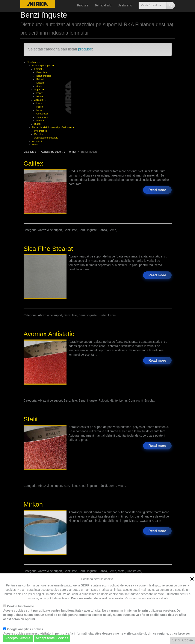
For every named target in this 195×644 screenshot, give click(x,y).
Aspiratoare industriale (46, 138)
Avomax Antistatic (49, 334)
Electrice (39, 134)
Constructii (42, 114)
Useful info (125, 5)
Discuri (40, 83)
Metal (39, 110)
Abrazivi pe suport (43, 65)
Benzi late (42, 72)
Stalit (31, 419)
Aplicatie (40, 100)
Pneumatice (41, 131)
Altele (39, 86)
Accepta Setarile (18, 638)
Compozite (42, 117)
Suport (39, 90)
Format (40, 69)
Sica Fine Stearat (48, 249)
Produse (83, 5)
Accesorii (37, 141)
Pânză (40, 93)
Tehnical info (103, 5)
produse (85, 49)
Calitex (33, 163)
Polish (40, 107)
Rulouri (40, 79)
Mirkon (33, 504)
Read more (157, 190)
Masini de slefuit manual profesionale (53, 127)
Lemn (39, 103)
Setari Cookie (183, 640)
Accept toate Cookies (52, 638)
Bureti (37, 124)
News (35, 145)
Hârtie (40, 96)
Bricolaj (40, 120)
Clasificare (34, 62)
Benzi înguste (44, 76)
